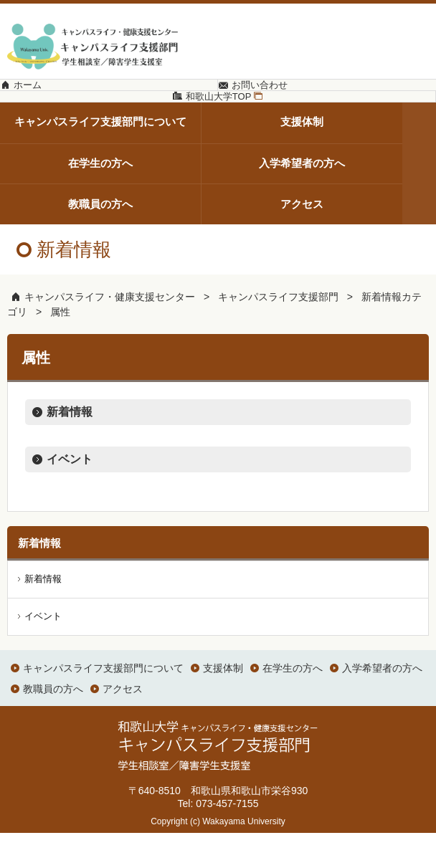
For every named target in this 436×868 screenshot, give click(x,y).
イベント (70, 495)
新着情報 (70, 448)
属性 (60, 348)
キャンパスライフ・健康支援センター (110, 333)
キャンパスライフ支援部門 (278, 333)
